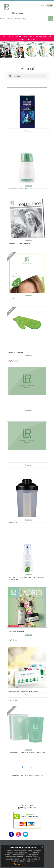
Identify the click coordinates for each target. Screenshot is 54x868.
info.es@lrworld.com (27, 808)
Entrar (50, 5)
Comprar (28, 131)
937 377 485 (27, 805)
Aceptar (18, 864)
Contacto (41, 5)
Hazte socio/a (18, 13)
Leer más (28, 864)
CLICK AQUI (30, 39)
